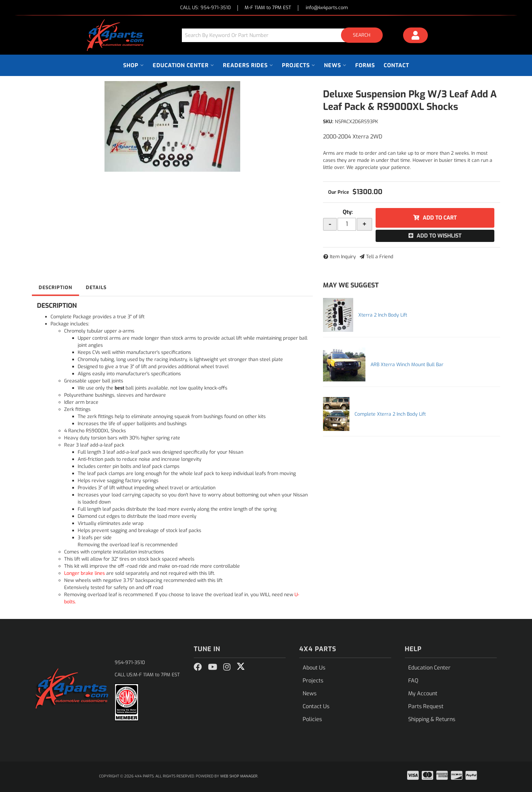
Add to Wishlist (439, 236)
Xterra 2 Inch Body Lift (383, 315)
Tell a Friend (380, 257)
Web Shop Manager (239, 776)
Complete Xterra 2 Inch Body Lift (390, 414)
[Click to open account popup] (416, 36)
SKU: (328, 122)
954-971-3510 (130, 663)
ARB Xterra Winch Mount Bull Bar (407, 365)
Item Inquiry (343, 257)
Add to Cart (440, 218)
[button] (285, 35)
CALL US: (205, 8)
